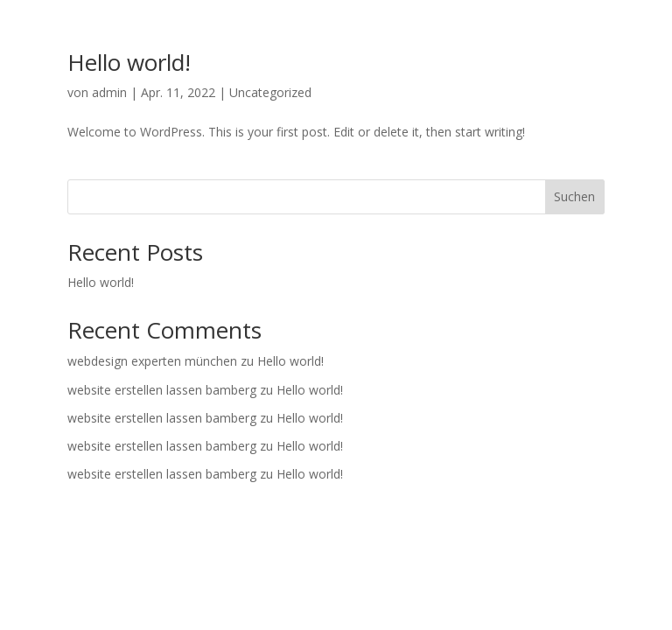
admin (109, 92)
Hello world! (129, 62)
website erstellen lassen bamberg (162, 390)
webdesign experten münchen (152, 361)
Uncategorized (270, 92)
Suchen (574, 196)
